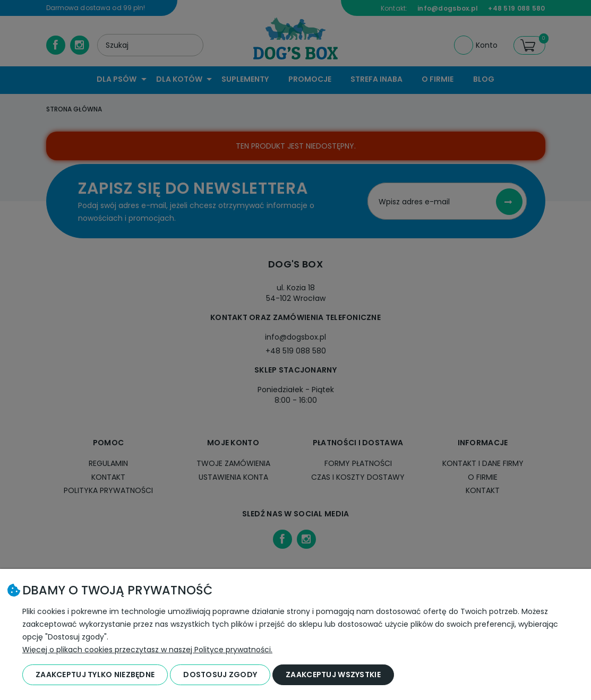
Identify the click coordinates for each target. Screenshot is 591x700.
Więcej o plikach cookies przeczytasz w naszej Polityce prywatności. (147, 650)
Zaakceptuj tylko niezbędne (95, 675)
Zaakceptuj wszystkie (333, 675)
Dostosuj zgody (220, 675)
